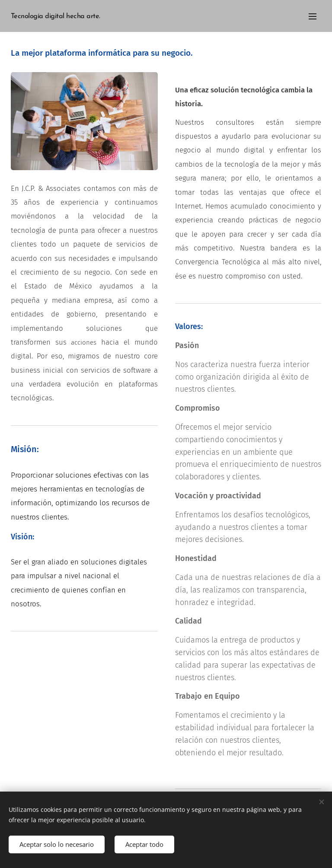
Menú (313, 16)
